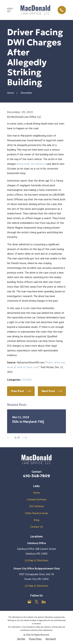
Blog (36, 520)
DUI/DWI (27, 380)
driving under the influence (31, 164)
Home (36, 493)
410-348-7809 (36, 476)
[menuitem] (21, 639)
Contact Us (37, 527)
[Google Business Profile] (29, 602)
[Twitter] (36, 602)
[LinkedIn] (44, 602)
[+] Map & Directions (37, 560)
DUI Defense (37, 506)
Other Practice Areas (37, 513)
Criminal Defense (37, 499)
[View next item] (24, 438)
